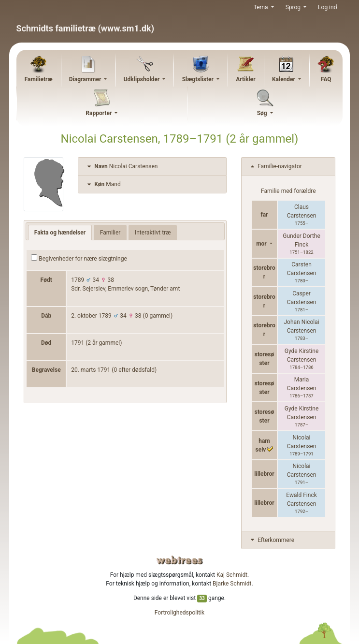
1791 (78, 343)
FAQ (326, 79)
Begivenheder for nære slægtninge (79, 258)
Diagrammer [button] (86, 79)
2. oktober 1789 (91, 316)
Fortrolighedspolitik (179, 613)
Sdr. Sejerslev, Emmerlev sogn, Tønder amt (125, 289)
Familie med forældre (288, 191)
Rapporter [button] (99, 113)
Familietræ (39, 79)
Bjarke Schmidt (232, 584)
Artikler (245, 79)
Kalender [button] (284, 79)
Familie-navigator (275, 166)
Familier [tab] (110, 233)
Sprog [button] (294, 7)
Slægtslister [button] (199, 79)
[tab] (152, 167)
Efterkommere (272, 540)
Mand (103, 184)
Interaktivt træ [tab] (153, 233)
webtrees (180, 560)
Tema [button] (262, 7)
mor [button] (262, 244)
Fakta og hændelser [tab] (60, 233)
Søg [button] (263, 113)
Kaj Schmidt (232, 575)
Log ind (327, 7)
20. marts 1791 (91, 370)
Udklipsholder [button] (143, 79)
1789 (78, 280)
